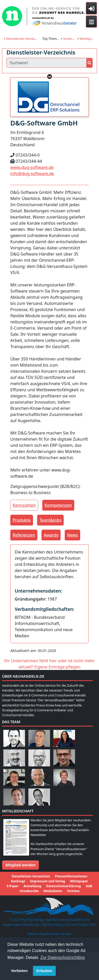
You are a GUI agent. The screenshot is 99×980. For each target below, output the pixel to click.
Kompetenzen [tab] (58, 505)
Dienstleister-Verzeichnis (23, 39)
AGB (89, 886)
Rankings (18, 881)
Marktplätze (87, 39)
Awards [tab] (51, 535)
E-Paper (13, 886)
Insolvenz (69, 39)
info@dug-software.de (32, 174)
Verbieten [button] (19, 971)
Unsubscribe (29, 891)
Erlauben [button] (44, 971)
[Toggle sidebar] (91, 8)
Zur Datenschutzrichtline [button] (63, 958)
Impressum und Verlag (48, 881)
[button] (50, 76)
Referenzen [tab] (24, 535)
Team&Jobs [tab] (50, 520)
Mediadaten (53, 891)
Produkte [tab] (22, 520)
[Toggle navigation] (91, 22)
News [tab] (72, 535)
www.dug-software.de (32, 167)
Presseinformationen (71, 876)
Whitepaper (79, 881)
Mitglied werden (20, 865)
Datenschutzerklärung (63, 886)
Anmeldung (32, 886)
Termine (73, 891)
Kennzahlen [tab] (24, 505)
